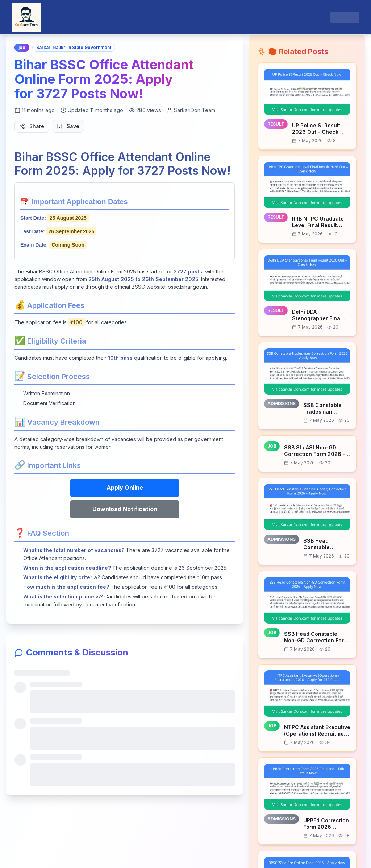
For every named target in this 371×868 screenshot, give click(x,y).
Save (68, 126)
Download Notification (125, 509)
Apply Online (125, 488)
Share (32, 126)
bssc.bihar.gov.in (187, 287)
